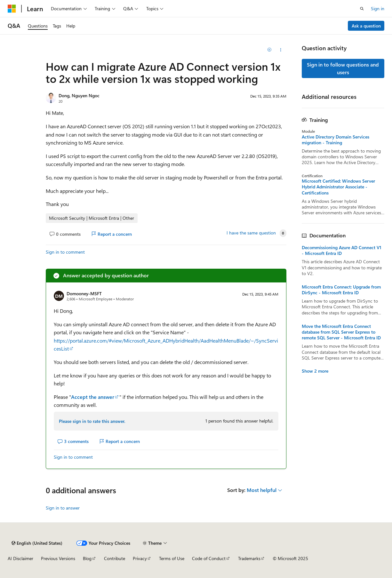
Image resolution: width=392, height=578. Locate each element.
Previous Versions (58, 558)
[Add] (269, 50)
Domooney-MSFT (84, 293)
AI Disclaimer (20, 558)
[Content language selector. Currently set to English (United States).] (37, 543)
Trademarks (249, 558)
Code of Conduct (209, 558)
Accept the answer (93, 397)
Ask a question (366, 26)
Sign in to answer (63, 508)
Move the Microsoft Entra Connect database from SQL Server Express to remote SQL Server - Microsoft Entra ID (341, 332)
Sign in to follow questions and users (343, 68)
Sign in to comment (65, 252)
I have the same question (251, 233)
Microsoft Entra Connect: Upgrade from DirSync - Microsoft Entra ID (341, 290)
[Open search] (362, 9)
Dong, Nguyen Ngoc (79, 95)
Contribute (115, 558)
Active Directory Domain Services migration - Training (336, 140)
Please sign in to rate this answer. (92, 421)
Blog (87, 558)
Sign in (378, 8)
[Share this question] (281, 50)
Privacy (140, 558)
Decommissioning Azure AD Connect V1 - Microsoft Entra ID (342, 250)
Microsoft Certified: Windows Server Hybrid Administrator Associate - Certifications (338, 187)
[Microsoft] (12, 9)
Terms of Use (172, 558)
